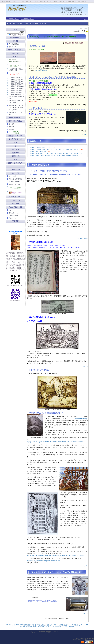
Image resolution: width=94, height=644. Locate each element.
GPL (90, 639)
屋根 (15, 143)
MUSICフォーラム (15, 184)
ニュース (15, 53)
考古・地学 (12, 176)
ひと (15, 166)
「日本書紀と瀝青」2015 (17, 84)
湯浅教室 (11, 129)
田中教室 (11, 124)
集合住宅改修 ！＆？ (66, 625)
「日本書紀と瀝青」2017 (17, 88)
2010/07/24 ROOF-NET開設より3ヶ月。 (41, 147)
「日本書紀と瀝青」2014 (17, 82)
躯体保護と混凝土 (15, 121)
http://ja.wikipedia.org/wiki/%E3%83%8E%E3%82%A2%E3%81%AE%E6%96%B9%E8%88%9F (56, 442)
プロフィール (13, 210)
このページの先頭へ (82, 239)
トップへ (83, 134)
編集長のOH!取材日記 (15, 50)
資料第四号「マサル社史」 (16, 113)
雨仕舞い (15, 149)
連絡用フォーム (14, 213)
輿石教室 (11, 127)
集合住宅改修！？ (16, 139)
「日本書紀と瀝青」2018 (17, 90)
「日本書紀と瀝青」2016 (17, 86)
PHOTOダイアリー (16, 197)
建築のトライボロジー (15, 163)
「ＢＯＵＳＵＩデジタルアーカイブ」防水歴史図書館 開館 (56, 572)
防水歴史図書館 (14, 44)
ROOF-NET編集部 (46, 632)
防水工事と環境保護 (15, 179)
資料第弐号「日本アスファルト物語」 (16, 102)
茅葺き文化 (15, 156)
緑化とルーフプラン (15, 136)
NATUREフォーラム (15, 181)
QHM (92, 639)
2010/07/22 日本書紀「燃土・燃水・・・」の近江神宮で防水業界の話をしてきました (55, 149)
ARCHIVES (16, 57)
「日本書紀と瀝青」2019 (17, 92)
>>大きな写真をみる (41, 70)
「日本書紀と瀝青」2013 (17, 80)
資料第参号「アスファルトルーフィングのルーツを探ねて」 (16, 107)
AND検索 (13, 35)
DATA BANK (15, 170)
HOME (9, 24)
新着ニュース (36, 141)
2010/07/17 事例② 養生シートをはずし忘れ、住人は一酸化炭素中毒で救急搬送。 (54, 156)
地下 (15, 160)
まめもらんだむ (15, 200)
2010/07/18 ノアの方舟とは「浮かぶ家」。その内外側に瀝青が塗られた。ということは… (56, 153)
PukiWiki (80, 639)
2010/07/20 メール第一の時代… (38, 151)
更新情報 (43, 24)
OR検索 (21, 35)
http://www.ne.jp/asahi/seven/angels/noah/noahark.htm (43, 561)
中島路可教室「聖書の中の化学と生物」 (17, 70)
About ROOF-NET (32, 24)
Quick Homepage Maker (86, 638)
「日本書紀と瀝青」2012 (17, 78)
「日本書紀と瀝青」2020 (17, 95)
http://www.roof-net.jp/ (81, 419)
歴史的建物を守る (15, 118)
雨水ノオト (15, 204)
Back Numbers (18, 24)
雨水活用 (15, 153)
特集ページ (12, 47)
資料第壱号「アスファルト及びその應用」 (43, 601)
